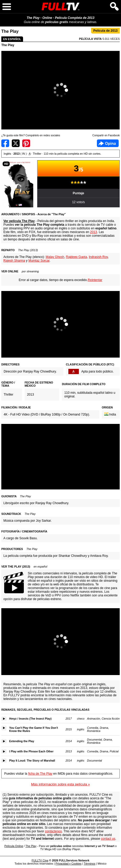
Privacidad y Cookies (69, 864)
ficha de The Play (40, 774)
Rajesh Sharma (14, 261)
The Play (8, 45)
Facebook (108, 143)
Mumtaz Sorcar (39, 261)
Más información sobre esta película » (60, 784)
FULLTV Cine (40, 860)
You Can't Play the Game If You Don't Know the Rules (34, 729)
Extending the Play (22, 741)
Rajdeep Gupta (77, 257)
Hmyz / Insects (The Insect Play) (30, 719)
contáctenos (53, 831)
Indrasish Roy (98, 257)
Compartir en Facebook (5, 143)
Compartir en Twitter (16, 143)
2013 (94, 232)
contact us (108, 839)
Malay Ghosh (55, 257)
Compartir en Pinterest (26, 143)
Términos (90, 864)
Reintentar (95, 280)
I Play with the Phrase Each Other (31, 751)
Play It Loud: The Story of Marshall (32, 761)
